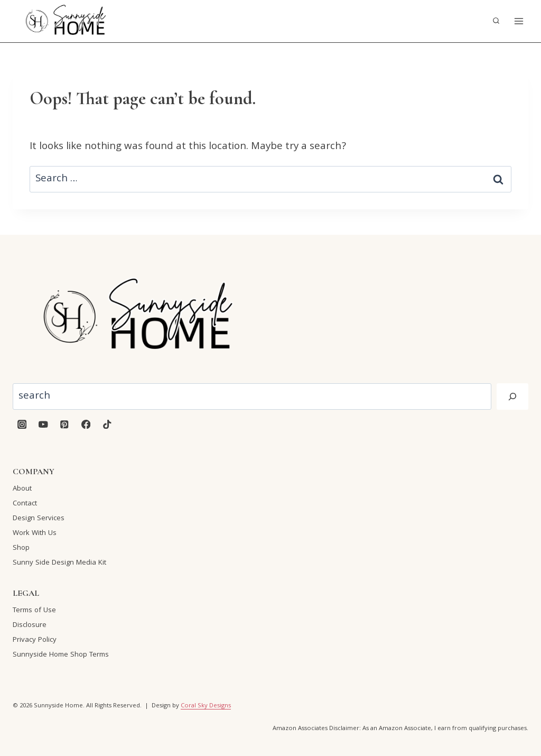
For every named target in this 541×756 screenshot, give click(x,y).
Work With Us (35, 533)
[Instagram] (22, 424)
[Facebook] (86, 424)
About (22, 489)
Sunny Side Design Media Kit (59, 563)
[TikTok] (107, 424)
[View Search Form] (496, 21)
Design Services (39, 519)
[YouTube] (43, 424)
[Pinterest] (65, 424)
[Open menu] (519, 21)
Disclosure (30, 625)
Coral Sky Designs (206, 706)
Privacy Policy (35, 640)
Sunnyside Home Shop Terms (61, 655)
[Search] (512, 397)
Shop (21, 548)
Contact (25, 504)
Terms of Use (34, 611)
